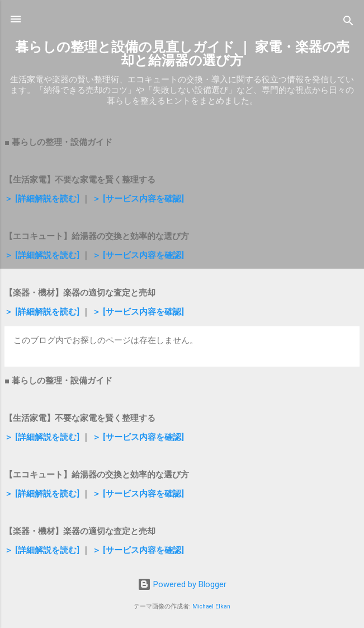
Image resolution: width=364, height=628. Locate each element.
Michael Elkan (211, 606)
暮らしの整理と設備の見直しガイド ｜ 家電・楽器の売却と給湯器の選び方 (182, 54)
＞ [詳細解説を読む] (42, 199)
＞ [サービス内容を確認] (138, 199)
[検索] (348, 23)
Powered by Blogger (182, 584)
